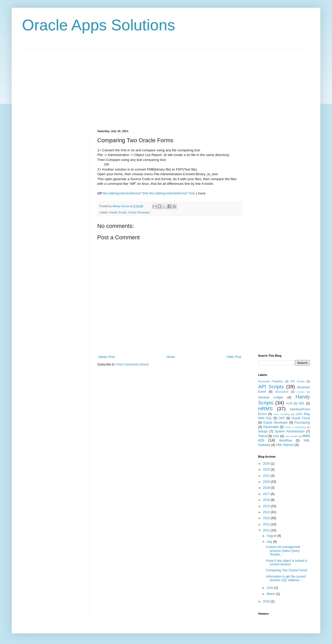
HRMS (265, 409)
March (271, 594)
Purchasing (302, 423)
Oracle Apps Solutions (99, 25)
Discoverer (282, 392)
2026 (267, 464)
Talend (263, 436)
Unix (276, 436)
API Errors (298, 381)
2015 (267, 506)
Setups (263, 431)
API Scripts (271, 387)
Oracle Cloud (301, 418)
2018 (267, 488)
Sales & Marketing (295, 427)
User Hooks (291, 436)
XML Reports (285, 445)
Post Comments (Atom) (132, 364)
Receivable (271, 427)
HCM (289, 403)
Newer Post (107, 357)
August (272, 536)
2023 (267, 470)
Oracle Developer (139, 212)
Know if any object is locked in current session (287, 562)
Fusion (301, 392)
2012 (267, 524)
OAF (282, 418)
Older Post (234, 357)
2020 (267, 482)
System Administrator (290, 431)
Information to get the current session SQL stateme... (286, 578)
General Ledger (271, 397)
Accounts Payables (271, 381)
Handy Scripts (118, 212)
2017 (267, 494)
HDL (302, 403)
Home (171, 357)
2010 (267, 601)
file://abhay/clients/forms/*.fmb (126, 193)
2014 (267, 512)
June (270, 588)
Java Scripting (282, 414)
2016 (267, 500)
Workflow (285, 440)
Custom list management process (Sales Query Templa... (283, 551)
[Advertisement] (166, 85)
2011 (267, 530)
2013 (267, 518)
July (270, 542)
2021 (267, 476)
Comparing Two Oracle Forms (287, 570)
